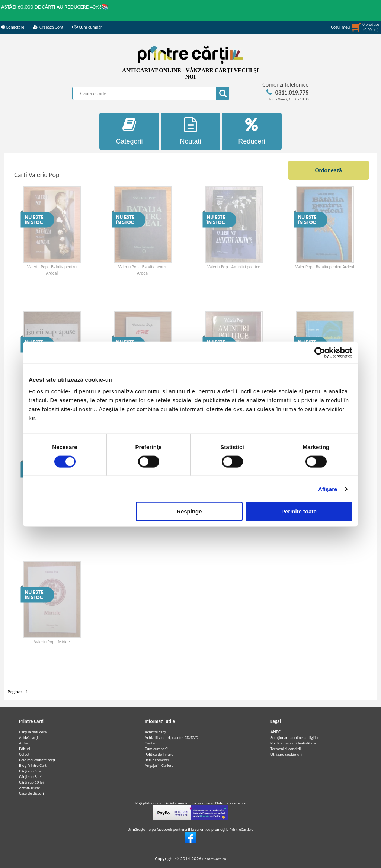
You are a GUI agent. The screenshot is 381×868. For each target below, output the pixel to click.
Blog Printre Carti (33, 765)
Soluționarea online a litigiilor (295, 738)
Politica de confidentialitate (293, 743)
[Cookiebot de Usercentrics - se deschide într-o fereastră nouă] (320, 352)
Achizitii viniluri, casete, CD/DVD (171, 738)
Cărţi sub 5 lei (30, 771)
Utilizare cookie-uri (286, 754)
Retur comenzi (157, 760)
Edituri (24, 749)
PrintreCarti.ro (214, 859)
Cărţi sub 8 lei (30, 777)
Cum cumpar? (156, 749)
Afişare (328, 489)
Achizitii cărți (155, 732)
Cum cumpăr (87, 27)
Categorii (129, 131)
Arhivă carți (28, 738)
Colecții (25, 754)
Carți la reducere (33, 732)
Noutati (191, 131)
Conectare (13, 27)
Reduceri (252, 131)
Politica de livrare (159, 754)
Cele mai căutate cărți (37, 760)
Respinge (189, 511)
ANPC (276, 732)
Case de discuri (31, 793)
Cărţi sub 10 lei (31, 782)
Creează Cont (48, 27)
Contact (151, 743)
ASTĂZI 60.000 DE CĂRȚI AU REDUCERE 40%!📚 (55, 7)
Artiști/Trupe (29, 788)
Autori (24, 743)
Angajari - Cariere (159, 765)
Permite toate (299, 511)
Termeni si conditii (286, 749)
